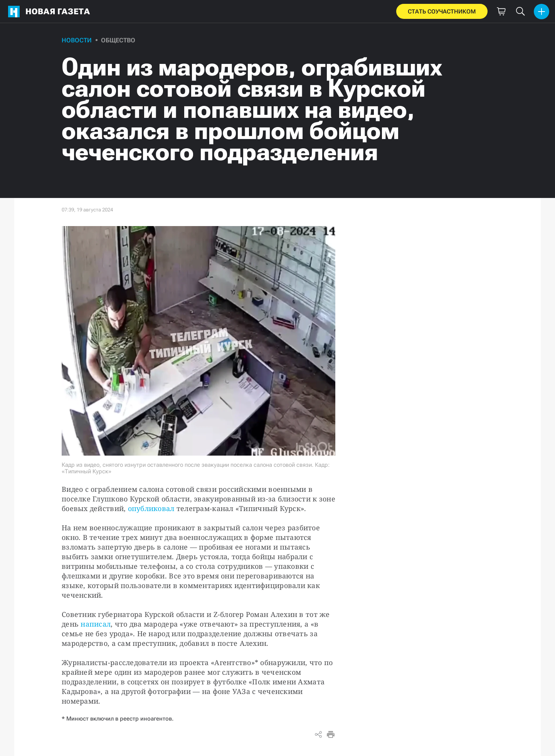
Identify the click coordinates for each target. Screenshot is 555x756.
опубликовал (151, 508)
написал (96, 624)
